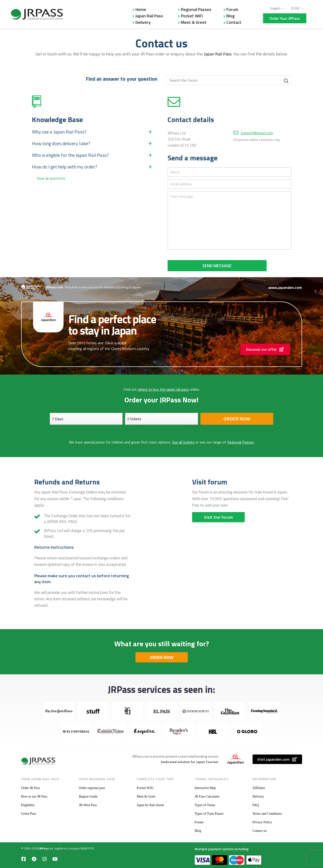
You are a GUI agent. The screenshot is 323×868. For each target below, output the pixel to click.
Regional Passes (196, 9)
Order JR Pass (31, 788)
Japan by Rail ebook (150, 805)
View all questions (51, 178)
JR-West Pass (88, 805)
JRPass (44, 848)
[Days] (86, 419)
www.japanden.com (285, 287)
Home (141, 9)
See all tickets (183, 442)
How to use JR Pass (34, 796)
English (276, 8)
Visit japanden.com (277, 759)
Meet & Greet (194, 22)
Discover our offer (265, 349)
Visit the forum (218, 517)
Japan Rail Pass (149, 16)
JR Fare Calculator (207, 796)
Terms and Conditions (267, 814)
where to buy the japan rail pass (163, 389)
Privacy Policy (262, 822)
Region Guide (88, 796)
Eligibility (28, 805)
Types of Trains (205, 805)
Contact (234, 22)
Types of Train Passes (209, 814)
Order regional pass (92, 788)
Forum (232, 9)
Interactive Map (205, 788)
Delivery (143, 22)
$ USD (296, 8)
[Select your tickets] (161, 419)
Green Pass (29, 814)
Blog (231, 16)
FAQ (256, 805)
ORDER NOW (162, 657)
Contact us (260, 831)
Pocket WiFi (192, 16)
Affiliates (259, 788)
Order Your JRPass (285, 18)
